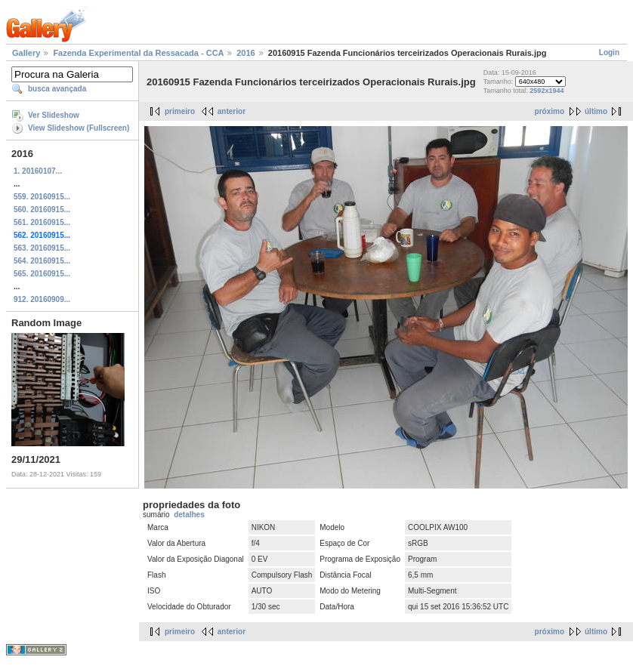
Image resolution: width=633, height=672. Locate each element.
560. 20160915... (42, 210)
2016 (245, 53)
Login (609, 52)
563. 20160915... (42, 248)
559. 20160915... (42, 197)
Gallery (26, 53)
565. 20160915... (42, 274)
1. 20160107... (38, 171)
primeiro (180, 111)
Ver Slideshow (54, 115)
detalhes (189, 515)
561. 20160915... (42, 222)
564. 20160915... (42, 261)
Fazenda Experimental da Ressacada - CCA (138, 53)
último (596, 111)
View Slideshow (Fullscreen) (79, 128)
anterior (232, 111)
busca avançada (57, 89)
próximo (550, 111)
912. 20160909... (42, 299)
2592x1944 (547, 91)
